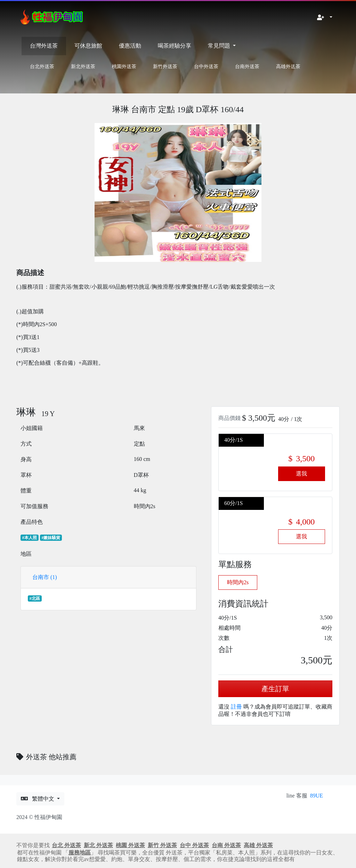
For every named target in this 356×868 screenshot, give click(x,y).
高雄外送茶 (288, 67)
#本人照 (30, 538)
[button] (325, 18)
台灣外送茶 (44, 46)
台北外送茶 (42, 67)
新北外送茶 (83, 67)
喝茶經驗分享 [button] (175, 46)
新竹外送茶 (165, 67)
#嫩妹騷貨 (51, 538)
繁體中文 (38, 799)
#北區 (35, 598)
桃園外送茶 (124, 67)
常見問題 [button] (220, 46)
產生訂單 (275, 689)
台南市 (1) (45, 577)
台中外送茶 (206, 67)
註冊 (236, 707)
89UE (317, 796)
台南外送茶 (247, 67)
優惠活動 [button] (130, 46)
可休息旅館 (88, 46)
